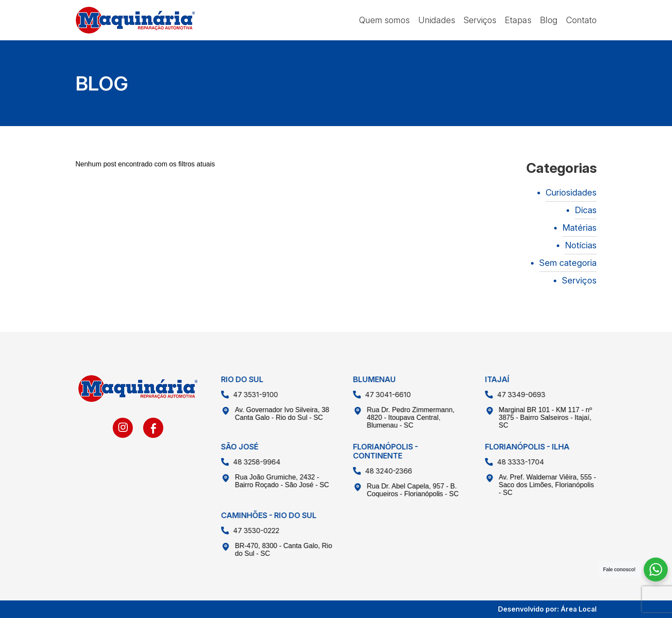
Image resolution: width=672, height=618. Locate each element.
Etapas (518, 20)
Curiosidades (571, 193)
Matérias (579, 228)
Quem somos (384, 20)
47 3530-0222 (244, 531)
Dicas (586, 210)
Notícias (581, 245)
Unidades (437, 20)
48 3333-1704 (508, 462)
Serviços (480, 20)
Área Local (579, 609)
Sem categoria (568, 263)
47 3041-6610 (376, 395)
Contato (581, 20)
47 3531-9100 (243, 395)
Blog (549, 20)
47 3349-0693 (509, 395)
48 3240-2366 (376, 471)
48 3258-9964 (244, 462)
